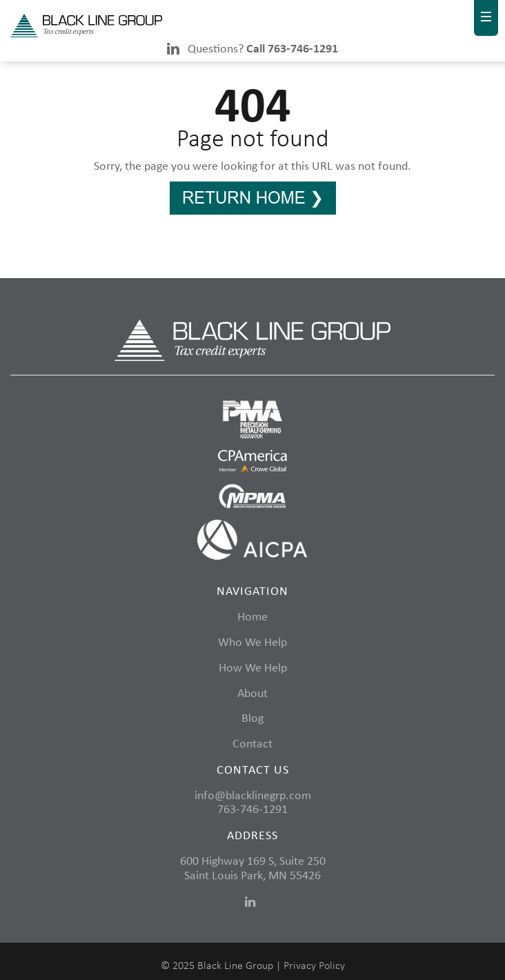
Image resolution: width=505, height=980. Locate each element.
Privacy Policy (314, 966)
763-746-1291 (253, 810)
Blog (253, 719)
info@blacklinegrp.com (253, 796)
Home (253, 617)
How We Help (253, 668)
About (253, 694)
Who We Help (253, 643)
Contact (253, 744)
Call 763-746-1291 (292, 49)
